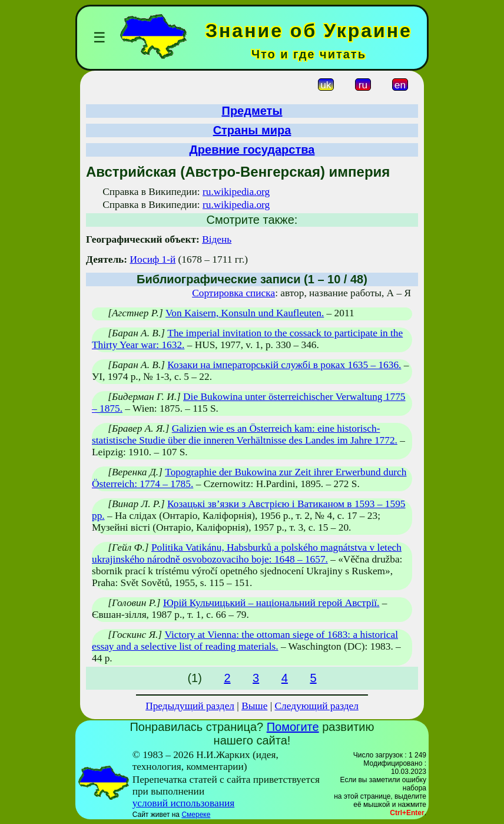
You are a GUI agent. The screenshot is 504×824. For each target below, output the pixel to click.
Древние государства (252, 150)
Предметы (252, 111)
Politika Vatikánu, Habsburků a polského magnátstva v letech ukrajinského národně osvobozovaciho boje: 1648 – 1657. (247, 553)
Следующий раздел (317, 706)
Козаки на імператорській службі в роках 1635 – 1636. (284, 365)
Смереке (196, 815)
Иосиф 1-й (152, 259)
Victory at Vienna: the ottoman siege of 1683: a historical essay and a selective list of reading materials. (245, 641)
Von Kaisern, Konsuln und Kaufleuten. (245, 313)
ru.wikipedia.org (236, 192)
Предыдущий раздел (190, 706)
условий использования (184, 803)
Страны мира (252, 130)
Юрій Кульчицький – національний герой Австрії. (271, 603)
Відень (217, 239)
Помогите (293, 727)
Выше (254, 706)
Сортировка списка (233, 293)
